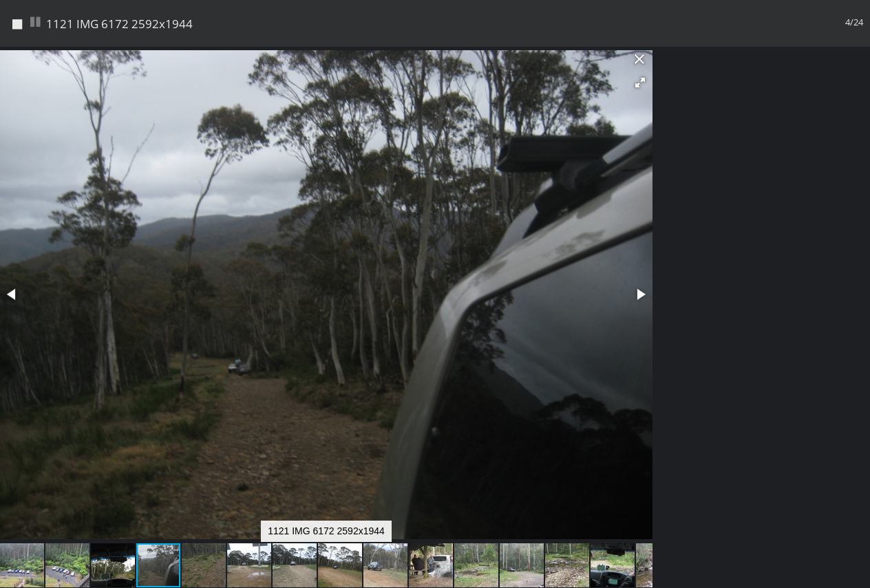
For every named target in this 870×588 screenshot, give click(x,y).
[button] (640, 83)
